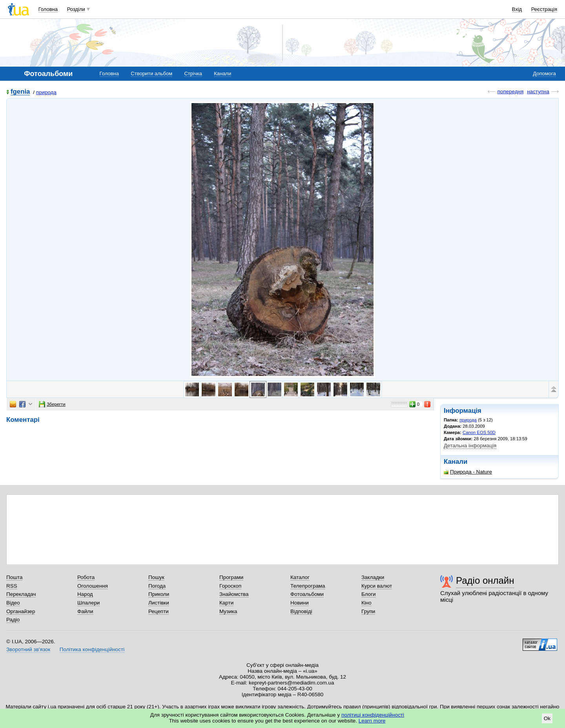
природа (46, 92)
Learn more (372, 721)
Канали (222, 74)
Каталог (300, 577)
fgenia (20, 92)
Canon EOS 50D (479, 432)
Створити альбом (151, 74)
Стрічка (193, 74)
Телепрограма (308, 586)
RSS (12, 586)
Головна (48, 9)
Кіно (366, 603)
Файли (85, 611)
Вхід (517, 9)
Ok (547, 718)
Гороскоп (230, 586)
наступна (538, 92)
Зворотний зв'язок (28, 649)
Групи (368, 611)
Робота (86, 577)
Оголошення (93, 586)
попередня (510, 92)
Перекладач (21, 594)
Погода (157, 586)
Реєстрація (544, 9)
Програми (231, 577)
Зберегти (52, 404)
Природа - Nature (468, 472)
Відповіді (301, 611)
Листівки (159, 603)
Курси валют (377, 586)
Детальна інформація (470, 446)
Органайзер (21, 611)
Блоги (369, 594)
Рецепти (159, 611)
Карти (226, 603)
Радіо (13, 620)
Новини (300, 603)
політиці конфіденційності (373, 715)
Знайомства (234, 594)
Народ (85, 594)
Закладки (373, 577)
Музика (228, 611)
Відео (13, 603)
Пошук (156, 577)
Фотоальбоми (307, 594)
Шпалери (88, 603)
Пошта (14, 577)
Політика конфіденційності (92, 649)
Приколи (159, 594)
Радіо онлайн (485, 580)
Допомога (544, 74)
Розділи (76, 9)
